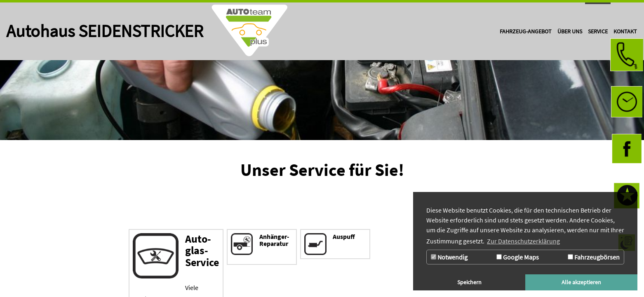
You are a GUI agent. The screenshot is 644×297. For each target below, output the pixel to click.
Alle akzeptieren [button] (581, 282)
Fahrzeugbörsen (594, 257)
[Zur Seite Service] (598, 31)
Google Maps (518, 257)
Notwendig (449, 257)
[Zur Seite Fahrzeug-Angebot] (526, 31)
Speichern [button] (469, 282)
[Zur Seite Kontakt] (625, 31)
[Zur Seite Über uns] (570, 31)
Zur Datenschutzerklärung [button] (523, 241)
